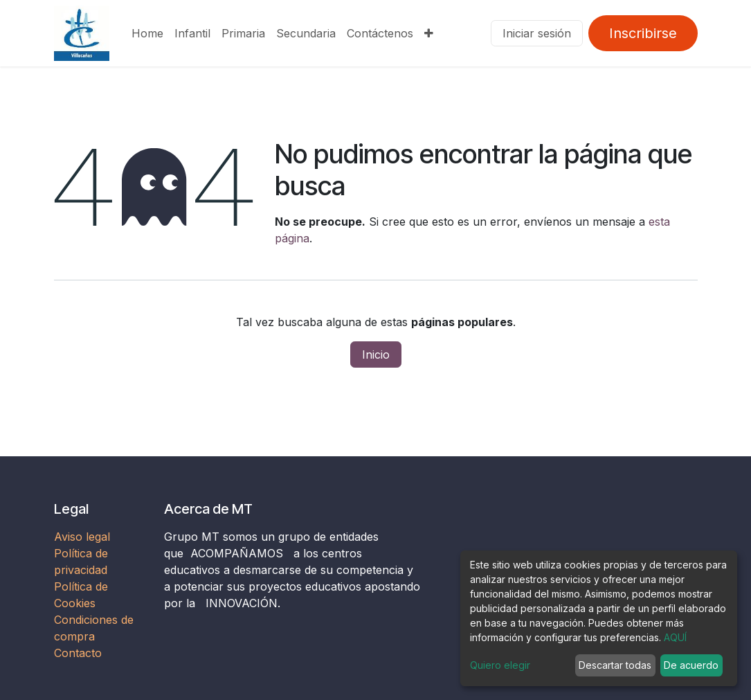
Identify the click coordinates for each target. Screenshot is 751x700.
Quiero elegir (500, 665)
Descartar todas (615, 665)
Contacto (78, 653)
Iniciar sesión (537, 33)
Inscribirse (643, 33)
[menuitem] (147, 33)
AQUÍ (675, 637)
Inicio (376, 355)
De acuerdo (691, 665)
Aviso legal (84, 537)
